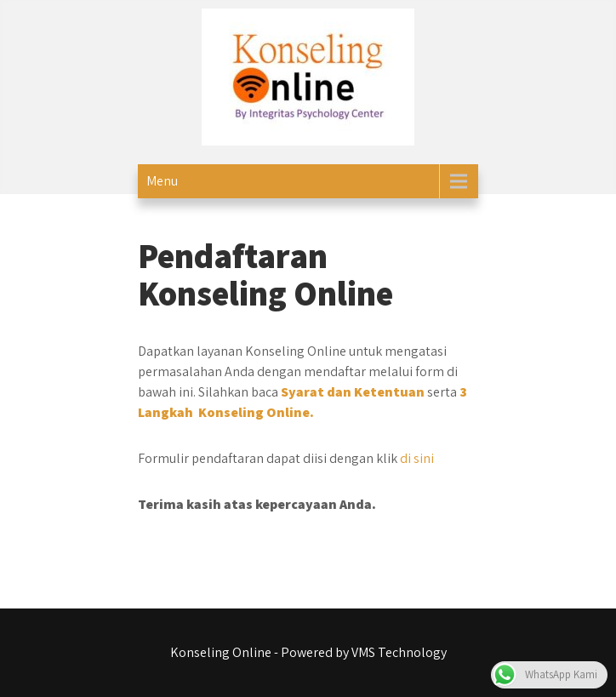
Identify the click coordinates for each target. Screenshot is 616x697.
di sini (417, 458)
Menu (162, 181)
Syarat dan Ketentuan (353, 392)
